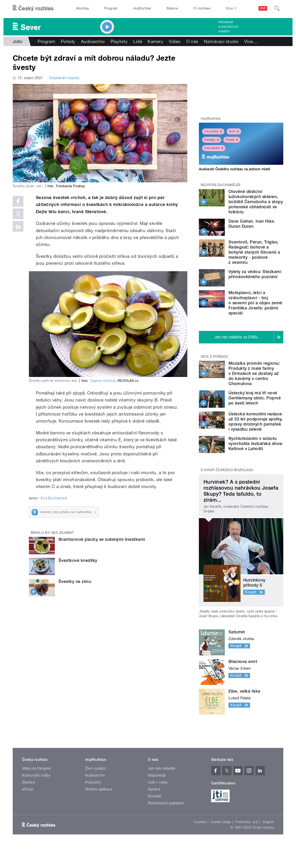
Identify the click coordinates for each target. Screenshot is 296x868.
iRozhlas (83, 8)
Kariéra (154, 789)
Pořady (68, 41)
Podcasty (93, 782)
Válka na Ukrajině (36, 768)
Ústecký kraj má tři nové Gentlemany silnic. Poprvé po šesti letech (255, 398)
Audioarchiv (228, 27)
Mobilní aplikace (99, 789)
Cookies (200, 822)
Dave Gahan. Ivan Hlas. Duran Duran (252, 224)
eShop (28, 789)
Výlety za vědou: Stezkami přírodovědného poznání (255, 274)
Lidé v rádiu (158, 782)
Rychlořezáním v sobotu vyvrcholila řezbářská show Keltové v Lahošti (255, 443)
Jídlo (18, 41)
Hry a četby (213, 131)
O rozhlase (202, 8)
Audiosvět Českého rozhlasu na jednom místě (234, 169)
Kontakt (155, 796)
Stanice (172, 8)
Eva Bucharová (54, 498)
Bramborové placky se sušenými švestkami (102, 539)
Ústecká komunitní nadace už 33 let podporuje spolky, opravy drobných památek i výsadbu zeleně (256, 422)
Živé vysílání (214, 148)
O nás (192, 41)
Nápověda (157, 775)
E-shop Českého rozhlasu (227, 470)
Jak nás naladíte (162, 768)
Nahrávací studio (221, 41)
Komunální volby (36, 775)
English (268, 822)
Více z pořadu (214, 357)
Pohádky (212, 140)
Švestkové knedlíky (78, 560)
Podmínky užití (247, 822)
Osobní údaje (221, 822)
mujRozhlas (142, 8)
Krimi (234, 131)
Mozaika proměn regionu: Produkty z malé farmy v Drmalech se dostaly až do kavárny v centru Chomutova (254, 373)
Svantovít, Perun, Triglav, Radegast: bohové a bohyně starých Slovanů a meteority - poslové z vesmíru (254, 252)
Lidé (138, 41)
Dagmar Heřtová (103, 381)
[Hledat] (277, 8)
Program (111, 8)
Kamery (224, 31)
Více (251, 41)
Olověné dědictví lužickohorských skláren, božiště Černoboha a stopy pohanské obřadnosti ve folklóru (256, 202)
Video (175, 41)
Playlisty (119, 41)
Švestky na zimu (75, 581)
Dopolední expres (64, 78)
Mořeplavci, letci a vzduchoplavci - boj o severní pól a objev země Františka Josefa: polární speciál (255, 303)
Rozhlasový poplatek (166, 803)
